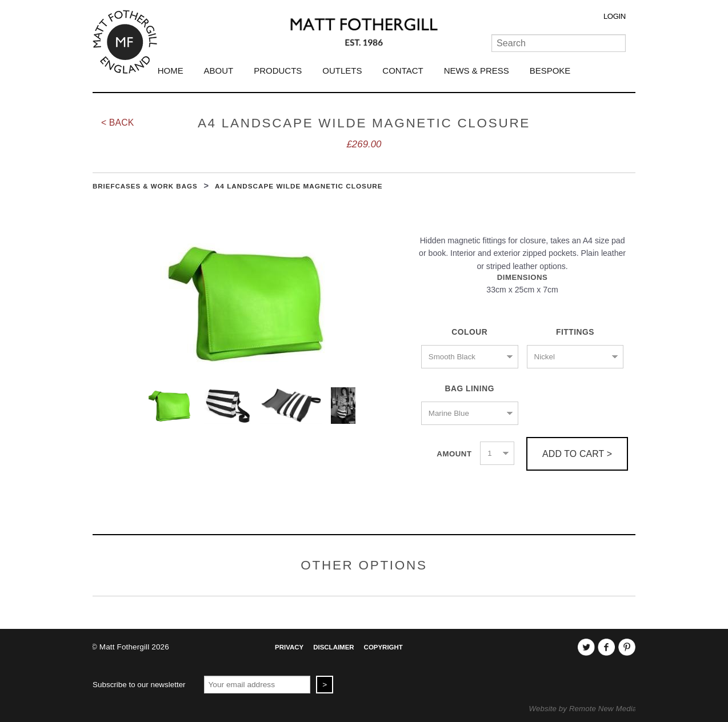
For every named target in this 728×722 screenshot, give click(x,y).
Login (615, 16)
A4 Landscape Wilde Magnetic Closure (299, 186)
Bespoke (550, 71)
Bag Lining (469, 389)
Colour (469, 332)
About (219, 71)
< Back (117, 123)
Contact (403, 71)
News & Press (477, 71)
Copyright (383, 647)
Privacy (289, 647)
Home (171, 71)
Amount (454, 454)
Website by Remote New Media (583, 709)
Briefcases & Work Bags (145, 186)
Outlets (342, 71)
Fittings (575, 332)
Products (278, 71)
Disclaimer (333, 647)
